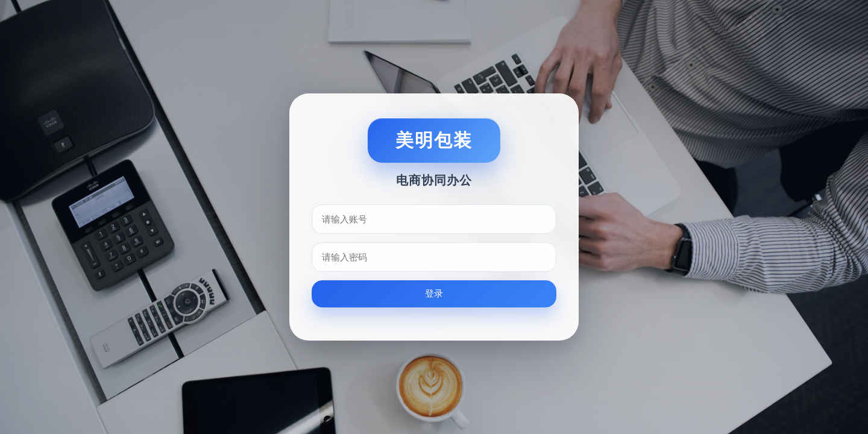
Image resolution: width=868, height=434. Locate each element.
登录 (434, 293)
